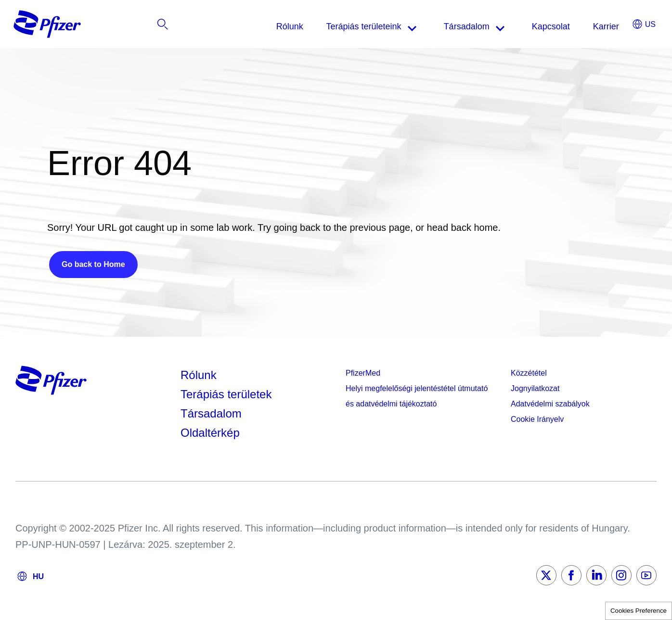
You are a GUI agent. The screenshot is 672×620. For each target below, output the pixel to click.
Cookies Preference (639, 611)
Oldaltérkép (210, 433)
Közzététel (529, 373)
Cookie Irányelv (537, 419)
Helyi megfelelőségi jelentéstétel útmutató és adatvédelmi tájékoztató (417, 396)
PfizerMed (363, 373)
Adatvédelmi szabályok (550, 404)
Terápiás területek (226, 394)
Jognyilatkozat (535, 388)
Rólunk (199, 375)
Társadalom (211, 413)
